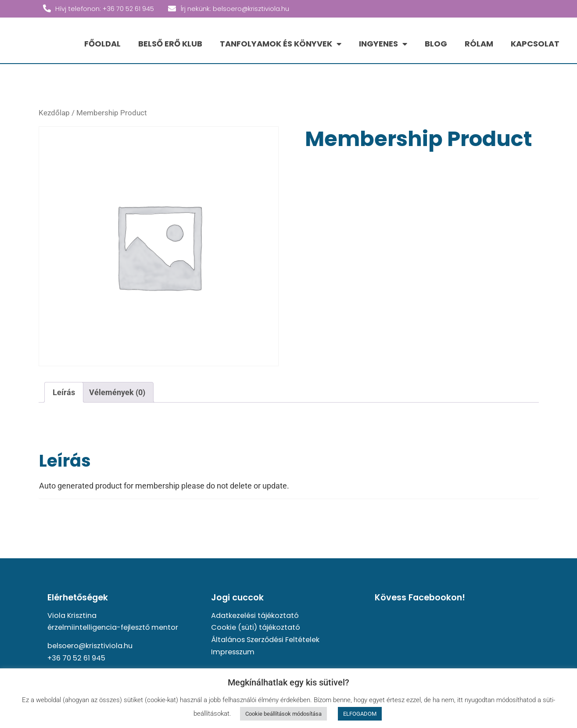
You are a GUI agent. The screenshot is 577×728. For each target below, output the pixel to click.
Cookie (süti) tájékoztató (256, 627)
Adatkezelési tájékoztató (255, 616)
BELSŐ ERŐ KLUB (170, 44)
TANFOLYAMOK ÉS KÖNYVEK (281, 44)
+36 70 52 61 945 (76, 658)
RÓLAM (479, 44)
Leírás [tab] (64, 392)
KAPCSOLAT (535, 44)
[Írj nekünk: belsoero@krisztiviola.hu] (172, 8)
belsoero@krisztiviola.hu (90, 646)
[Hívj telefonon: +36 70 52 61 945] (47, 8)
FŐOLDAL (102, 44)
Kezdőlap (54, 113)
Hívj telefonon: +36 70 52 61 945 (105, 9)
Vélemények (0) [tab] (117, 392)
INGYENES (383, 44)
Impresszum (233, 652)
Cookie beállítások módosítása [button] (283, 714)
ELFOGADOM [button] (360, 714)
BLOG (436, 44)
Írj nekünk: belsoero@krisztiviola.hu (235, 9)
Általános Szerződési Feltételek (265, 640)
